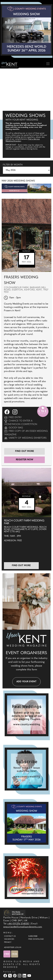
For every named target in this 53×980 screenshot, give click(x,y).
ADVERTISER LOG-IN (13, 948)
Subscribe (33, 936)
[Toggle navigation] (48, 64)
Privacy (8, 942)
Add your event (26, 682)
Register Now (25, 460)
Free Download (36, 939)
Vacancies (9, 939)
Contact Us (10, 936)
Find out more (25, 451)
